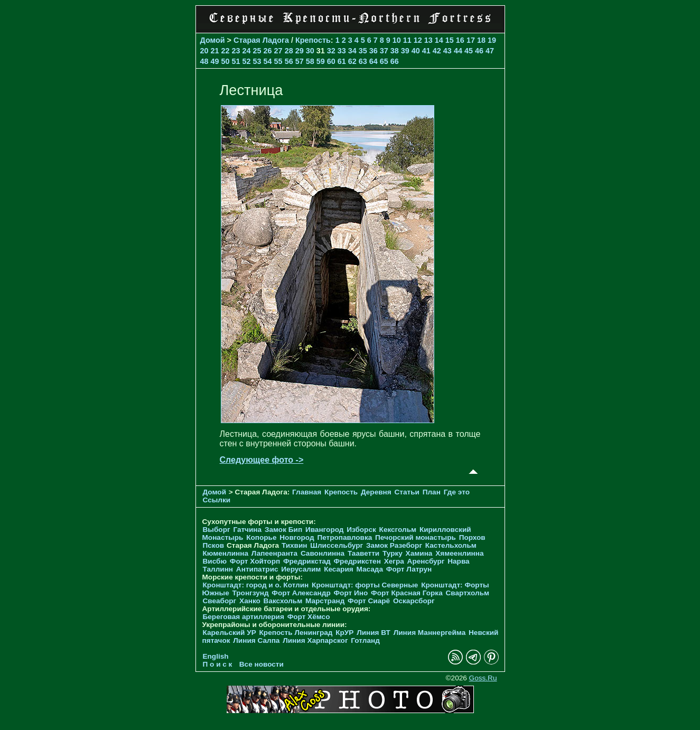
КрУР (344, 633)
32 (331, 51)
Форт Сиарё (369, 601)
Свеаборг (220, 601)
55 (278, 61)
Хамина (419, 553)
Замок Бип (283, 530)
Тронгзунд (250, 593)
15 (450, 40)
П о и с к (218, 664)
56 (289, 61)
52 (247, 61)
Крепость (313, 40)
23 (236, 51)
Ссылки (217, 500)
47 (490, 51)
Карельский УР (230, 633)
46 (479, 51)
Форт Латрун (409, 569)
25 (257, 51)
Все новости (262, 664)
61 (342, 61)
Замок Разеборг (394, 545)
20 (204, 51)
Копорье (261, 537)
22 (226, 51)
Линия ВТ (374, 633)
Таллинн (218, 569)
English (216, 656)
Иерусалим (301, 569)
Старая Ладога (261, 40)
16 (460, 40)
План (432, 492)
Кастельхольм (451, 545)
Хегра (394, 561)
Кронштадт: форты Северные (365, 585)
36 (374, 51)
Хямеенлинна (459, 553)
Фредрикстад (307, 561)
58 (310, 61)
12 (418, 40)
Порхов (472, 537)
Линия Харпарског (315, 640)
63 (363, 61)
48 (204, 61)
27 (278, 51)
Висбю (215, 561)
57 (300, 61)
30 (310, 51)
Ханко (250, 601)
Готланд (365, 640)
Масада (370, 569)
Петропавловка (344, 537)
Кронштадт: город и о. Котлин (256, 585)
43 (447, 51)
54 (268, 61)
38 (395, 51)
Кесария (339, 569)
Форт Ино (351, 593)
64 (374, 61)
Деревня (376, 492)
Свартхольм (467, 593)
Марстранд (325, 601)
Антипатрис (257, 569)
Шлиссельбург (337, 545)
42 (437, 51)
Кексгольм (398, 530)
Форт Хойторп (255, 561)
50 (226, 61)
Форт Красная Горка (407, 593)
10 (397, 40)
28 (289, 51)
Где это (457, 492)
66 (395, 61)
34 (352, 51)
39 (405, 51)
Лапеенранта (274, 553)
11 (407, 40)
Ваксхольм (283, 601)
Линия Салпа (256, 640)
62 (352, 61)
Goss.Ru (483, 678)
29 (300, 51)
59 (321, 61)
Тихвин (295, 545)
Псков (214, 545)
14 (439, 40)
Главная (307, 492)
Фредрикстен (357, 561)
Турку (393, 553)
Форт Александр (301, 593)
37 (384, 51)
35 (363, 51)
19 (492, 40)
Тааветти (363, 553)
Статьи (407, 492)
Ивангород (325, 530)
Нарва (458, 561)
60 (331, 61)
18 (481, 40)
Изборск (361, 530)
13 (428, 40)
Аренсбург (426, 561)
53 (257, 61)
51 (236, 61)
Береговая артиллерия (244, 617)
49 (215, 61)
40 (416, 51)
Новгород (297, 537)
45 (469, 51)
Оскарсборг (414, 601)
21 (215, 51)
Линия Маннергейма (430, 633)
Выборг (217, 530)
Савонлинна (323, 553)
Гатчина (247, 530)
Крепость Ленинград (296, 633)
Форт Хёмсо (309, 617)
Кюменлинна (226, 553)
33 (342, 51)
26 (268, 51)
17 (471, 40)
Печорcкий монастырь (416, 537)
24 (247, 51)
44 (458, 51)
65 (384, 61)
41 (426, 51)
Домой (213, 40)
